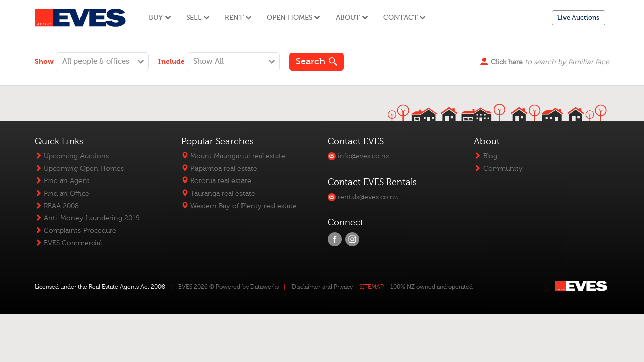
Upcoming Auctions (72, 156)
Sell (198, 17)
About (352, 17)
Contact (405, 17)
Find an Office (62, 193)
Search (317, 62)
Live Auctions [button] (578, 17)
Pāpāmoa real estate (219, 169)
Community (498, 169)
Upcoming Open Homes (79, 169)
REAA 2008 (57, 206)
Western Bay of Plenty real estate (239, 206)
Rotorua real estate (216, 181)
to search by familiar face (545, 62)
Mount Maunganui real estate (233, 156)
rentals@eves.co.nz (363, 197)
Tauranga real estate (218, 193)
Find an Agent (62, 181)
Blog (486, 156)
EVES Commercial (68, 243)
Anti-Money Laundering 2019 (87, 218)
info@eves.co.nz (358, 156)
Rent (238, 17)
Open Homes (294, 17)
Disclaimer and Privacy (322, 287)
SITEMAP (372, 287)
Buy (160, 17)
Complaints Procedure (75, 231)
